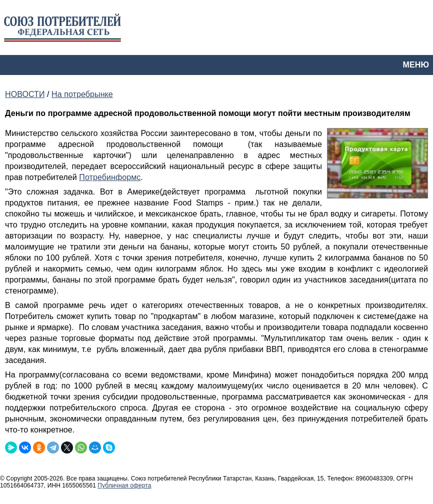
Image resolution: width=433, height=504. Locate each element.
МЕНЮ (416, 65)
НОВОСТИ (25, 94)
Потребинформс (110, 177)
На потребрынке (82, 94)
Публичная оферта (124, 485)
